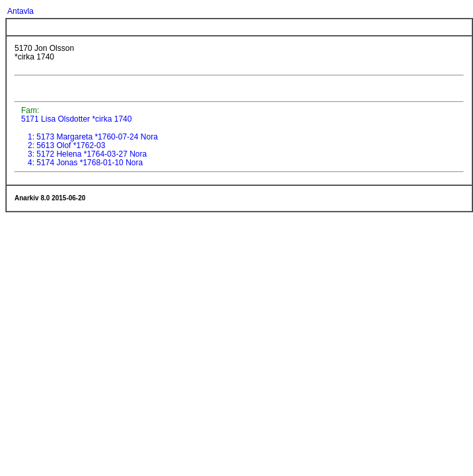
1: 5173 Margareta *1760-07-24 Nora (93, 137)
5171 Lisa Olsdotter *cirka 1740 (76, 119)
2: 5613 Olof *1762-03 (66, 145)
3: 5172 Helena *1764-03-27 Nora (87, 154)
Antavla (20, 11)
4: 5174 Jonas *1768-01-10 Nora (85, 163)
